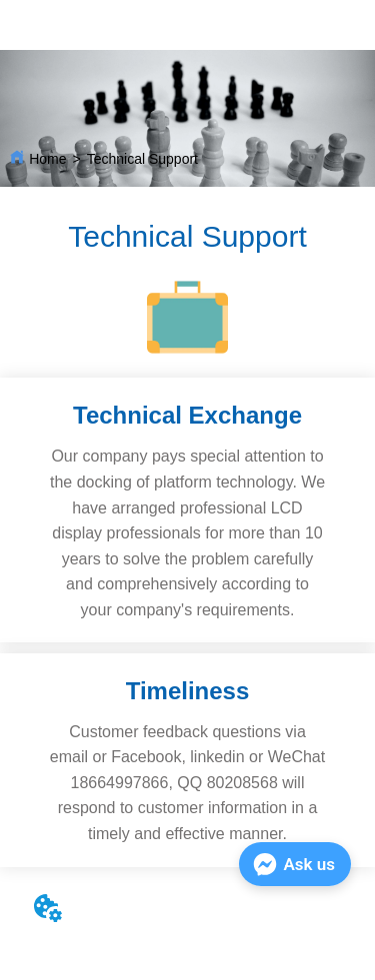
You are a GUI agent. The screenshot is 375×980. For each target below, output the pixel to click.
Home (47, 159)
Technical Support (142, 159)
